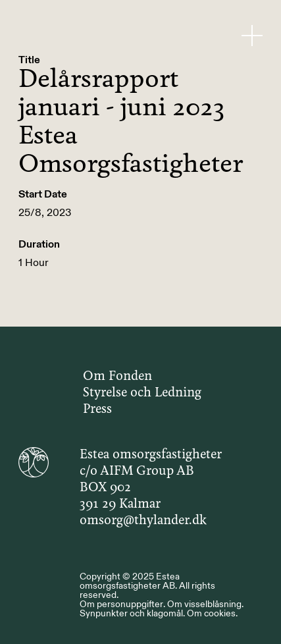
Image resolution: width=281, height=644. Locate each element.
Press (97, 410)
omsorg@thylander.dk (143, 521)
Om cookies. (212, 613)
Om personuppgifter (121, 604)
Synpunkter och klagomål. (132, 613)
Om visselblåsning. (205, 604)
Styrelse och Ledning (142, 393)
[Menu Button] (252, 35)
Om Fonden (117, 377)
